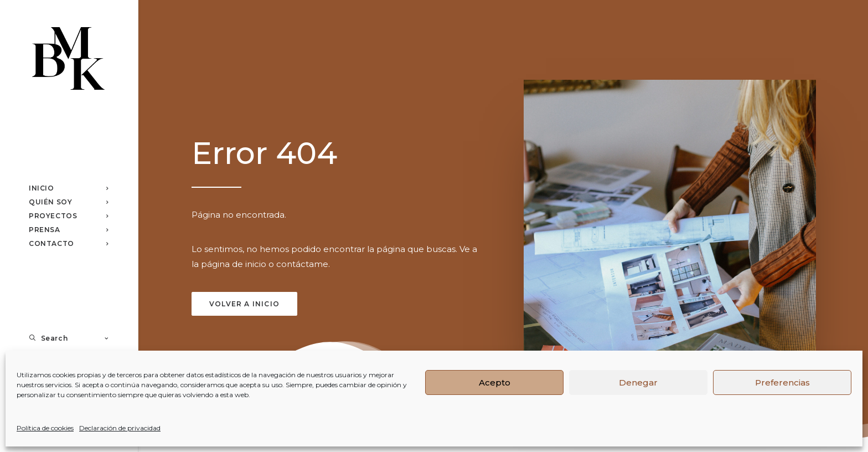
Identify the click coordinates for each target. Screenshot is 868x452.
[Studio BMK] (68, 60)
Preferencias (782, 382)
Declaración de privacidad (120, 428)
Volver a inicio (244, 304)
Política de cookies (45, 428)
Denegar (638, 382)
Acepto (495, 382)
